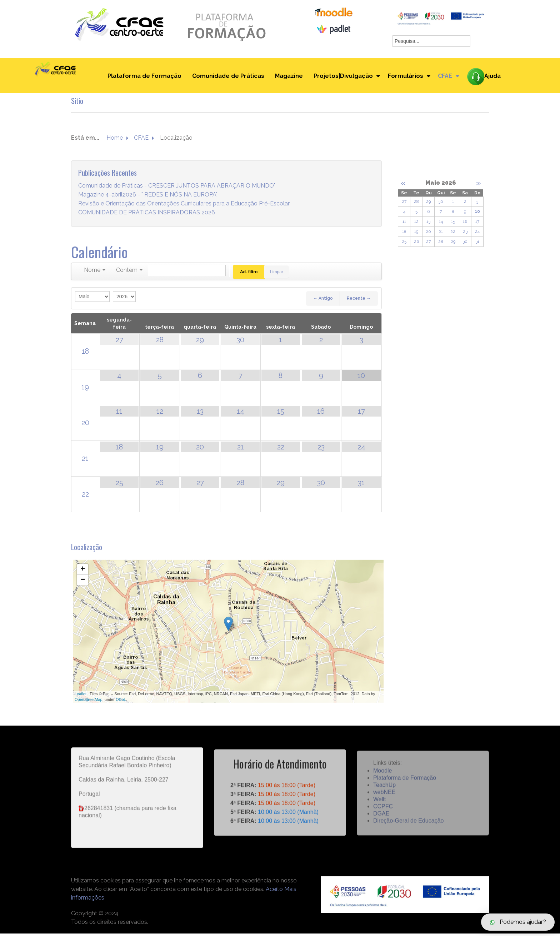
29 (200, 342)
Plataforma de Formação (143, 77)
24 (361, 449)
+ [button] (83, 580)
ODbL (121, 711)
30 (240, 342)
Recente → (359, 301)
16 (321, 414)
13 (200, 414)
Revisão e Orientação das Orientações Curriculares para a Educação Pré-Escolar (184, 206)
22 (281, 449)
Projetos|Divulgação (341, 77)
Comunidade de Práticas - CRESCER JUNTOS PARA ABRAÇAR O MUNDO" (177, 188)
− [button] (83, 591)
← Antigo (323, 301)
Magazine (287, 77)
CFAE (446, 77)
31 (361, 485)
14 (241, 414)
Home (115, 140)
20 (85, 425)
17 (361, 414)
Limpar (279, 274)
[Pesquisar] (187, 273)
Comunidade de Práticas (226, 77)
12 (160, 414)
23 (321, 449)
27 (119, 342)
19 (85, 389)
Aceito (274, 892)
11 (119, 414)
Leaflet (81, 705)
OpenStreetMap (89, 711)
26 (160, 485)
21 (85, 461)
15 (281, 414)
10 (361, 378)
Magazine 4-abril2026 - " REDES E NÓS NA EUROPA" (148, 197)
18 (85, 354)
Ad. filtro (249, 274)
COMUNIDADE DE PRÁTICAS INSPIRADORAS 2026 (147, 215)
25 (119, 485)
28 (160, 342)
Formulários (405, 77)
